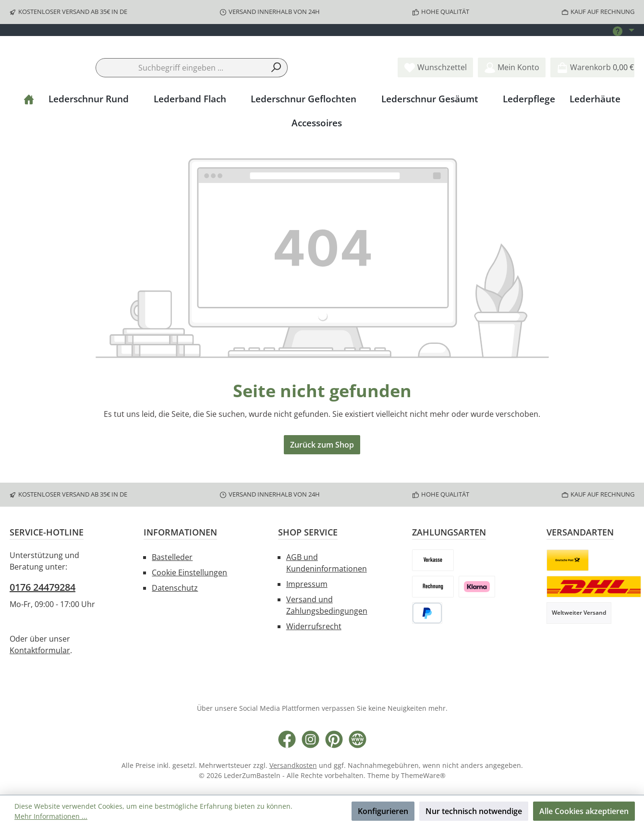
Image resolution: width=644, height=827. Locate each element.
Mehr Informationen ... (51, 816)
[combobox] (181, 97)
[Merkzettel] (435, 97)
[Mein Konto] (512, 97)
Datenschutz (175, 589)
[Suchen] (276, 97)
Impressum (307, 585)
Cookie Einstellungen (189, 573)
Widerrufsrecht (314, 627)
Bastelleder (172, 558)
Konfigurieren (383, 811)
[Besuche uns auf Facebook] (287, 740)
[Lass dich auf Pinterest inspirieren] (334, 740)
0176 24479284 (43, 588)
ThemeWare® (423, 776)
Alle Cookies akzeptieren (584, 811)
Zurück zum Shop (322, 474)
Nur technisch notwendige (474, 811)
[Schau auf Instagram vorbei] (310, 740)
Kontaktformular (40, 651)
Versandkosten (293, 766)
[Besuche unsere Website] (358, 740)
